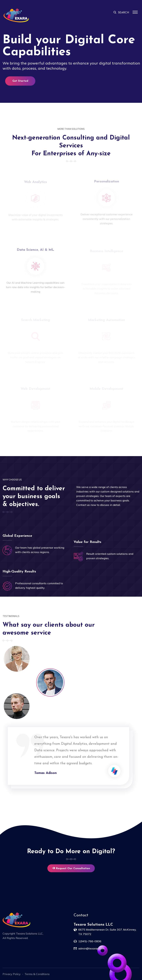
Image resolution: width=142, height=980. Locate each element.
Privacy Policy (12, 974)
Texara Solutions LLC (29, 933)
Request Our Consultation (71, 868)
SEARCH (121, 13)
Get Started (20, 81)
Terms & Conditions (37, 974)
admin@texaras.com (91, 948)
